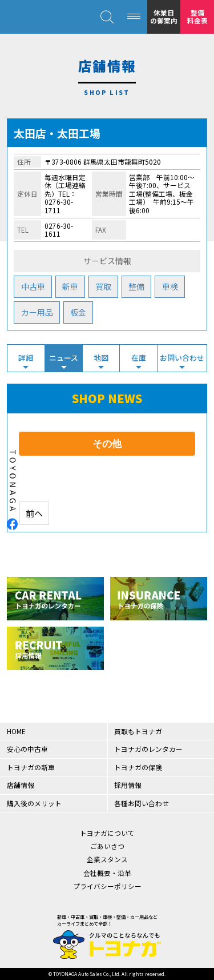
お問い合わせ (182, 358)
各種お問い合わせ (142, 803)
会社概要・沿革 (107, 873)
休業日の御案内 (164, 16)
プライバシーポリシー (107, 886)
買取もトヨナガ (138, 731)
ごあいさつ (107, 846)
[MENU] (134, 17)
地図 (101, 358)
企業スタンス (107, 859)
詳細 (26, 358)
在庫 (139, 358)
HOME (16, 731)
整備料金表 (197, 16)
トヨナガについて (107, 833)
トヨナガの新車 (31, 767)
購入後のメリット (34, 803)
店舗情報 (21, 785)
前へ (34, 513)
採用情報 (128, 785)
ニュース (64, 358)
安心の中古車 (27, 749)
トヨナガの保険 (138, 767)
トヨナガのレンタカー (148, 749)
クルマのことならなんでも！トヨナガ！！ (40, 17)
